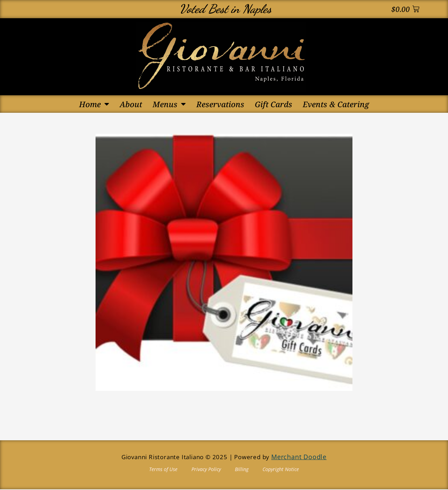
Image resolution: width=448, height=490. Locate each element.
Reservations (220, 104)
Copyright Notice (281, 470)
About (131, 104)
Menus (169, 104)
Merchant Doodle (299, 458)
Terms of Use (163, 470)
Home (94, 104)
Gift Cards (274, 104)
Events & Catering (336, 104)
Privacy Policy (206, 470)
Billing (242, 470)
